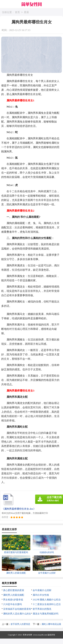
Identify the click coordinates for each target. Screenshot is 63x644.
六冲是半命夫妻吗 (12, 604)
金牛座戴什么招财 (42, 590)
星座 (26, 12)
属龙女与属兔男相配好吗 (45, 614)
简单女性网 (27, 635)
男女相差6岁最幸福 (13, 600)
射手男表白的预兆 (42, 609)
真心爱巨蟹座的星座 (14, 590)
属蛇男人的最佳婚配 (14, 595)
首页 (17, 12)
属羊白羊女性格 (41, 595)
